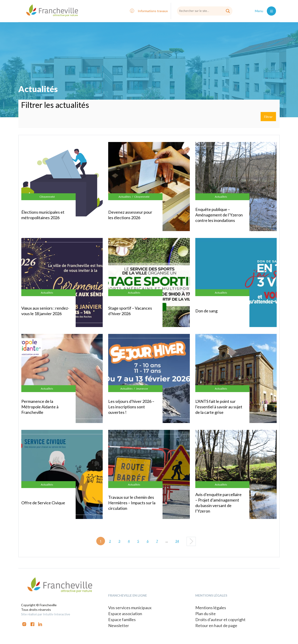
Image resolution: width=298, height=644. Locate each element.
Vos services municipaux (130, 608)
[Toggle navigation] (271, 11)
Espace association (125, 614)
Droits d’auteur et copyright (220, 619)
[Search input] (205, 11)
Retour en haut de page (216, 625)
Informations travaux (153, 11)
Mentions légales (211, 608)
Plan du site (206, 614)
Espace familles (122, 619)
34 (177, 541)
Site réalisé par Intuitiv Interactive (46, 614)
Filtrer (268, 117)
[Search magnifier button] (228, 11)
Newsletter (119, 625)
